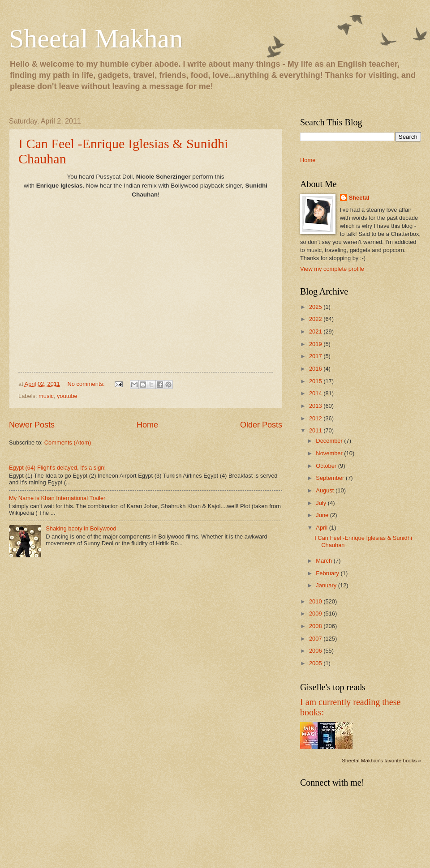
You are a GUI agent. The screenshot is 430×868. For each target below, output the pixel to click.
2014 (316, 393)
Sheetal (359, 198)
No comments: (87, 384)
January (327, 585)
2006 (316, 651)
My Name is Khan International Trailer (57, 498)
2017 (316, 356)
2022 (316, 319)
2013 (316, 406)
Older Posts (261, 425)
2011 (316, 430)
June (323, 515)
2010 (316, 601)
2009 (316, 614)
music (46, 396)
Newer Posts (32, 425)
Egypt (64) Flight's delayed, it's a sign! (57, 468)
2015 (316, 381)
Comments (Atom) (68, 443)
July (322, 503)
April (322, 528)
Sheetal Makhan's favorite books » (381, 761)
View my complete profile (332, 269)
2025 (316, 307)
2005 (316, 663)
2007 (316, 639)
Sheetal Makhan (96, 38)
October (327, 466)
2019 (316, 344)
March (325, 561)
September (331, 478)
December (330, 441)
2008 (316, 626)
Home (147, 425)
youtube (67, 396)
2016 (316, 369)
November (330, 453)
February (328, 573)
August (326, 490)
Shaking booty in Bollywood (81, 528)
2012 (316, 418)
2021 (316, 331)
